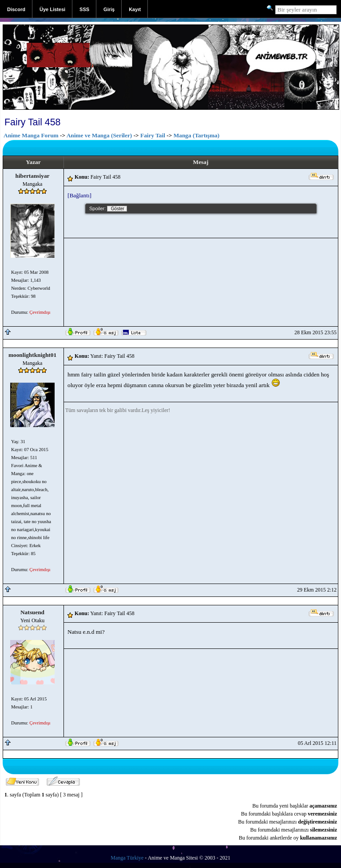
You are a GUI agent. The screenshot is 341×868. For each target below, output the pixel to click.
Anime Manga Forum (31, 135)
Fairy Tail (153, 135)
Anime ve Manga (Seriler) (99, 135)
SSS (84, 9)
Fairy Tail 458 (32, 122)
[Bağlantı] (79, 195)
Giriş (109, 9)
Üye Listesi (52, 9)
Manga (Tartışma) (197, 135)
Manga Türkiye (127, 858)
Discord (16, 9)
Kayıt (135, 9)
